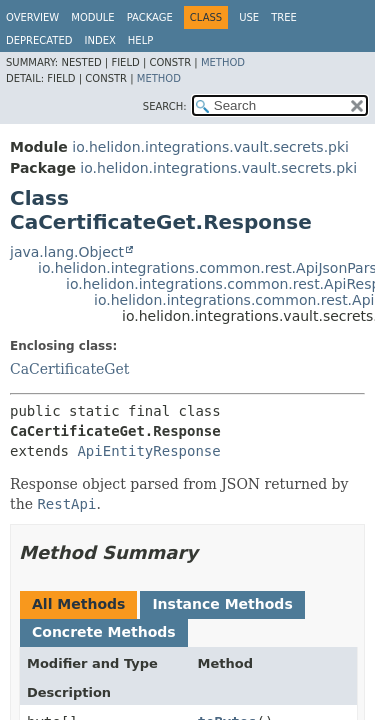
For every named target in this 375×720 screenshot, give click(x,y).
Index (100, 40)
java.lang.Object (67, 252)
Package (150, 17)
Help (140, 40)
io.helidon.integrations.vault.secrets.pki (210, 147)
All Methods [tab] (78, 604)
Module (92, 17)
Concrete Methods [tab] (104, 632)
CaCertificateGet (69, 369)
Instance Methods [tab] (222, 604)
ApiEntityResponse (148, 451)
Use (249, 17)
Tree (284, 17)
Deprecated (39, 40)
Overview (32, 17)
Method (223, 62)
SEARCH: (165, 106)
